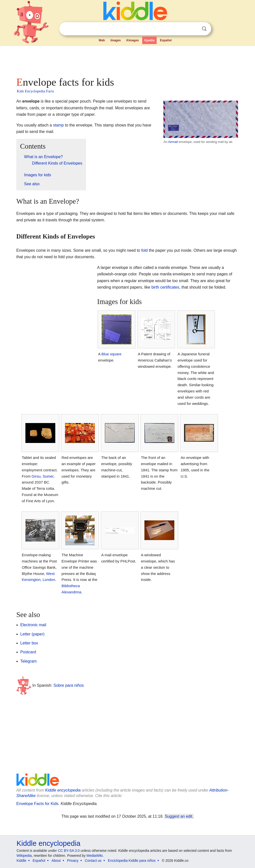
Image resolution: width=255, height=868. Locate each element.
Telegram (29, 661)
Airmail (173, 142)
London (49, 580)
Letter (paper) (32, 634)
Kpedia (149, 40)
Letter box (29, 643)
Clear (194, 29)
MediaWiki (95, 856)
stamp (59, 125)
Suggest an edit (179, 816)
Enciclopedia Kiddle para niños (132, 861)
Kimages (132, 40)
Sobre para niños (69, 685)
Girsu (36, 476)
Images (116, 40)
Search (204, 29)
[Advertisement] (127, 60)
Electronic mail (33, 625)
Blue (105, 354)
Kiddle (22, 861)
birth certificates (165, 287)
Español (166, 40)
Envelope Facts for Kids (37, 804)
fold (144, 250)
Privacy (73, 861)
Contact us (93, 861)
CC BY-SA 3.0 (69, 851)
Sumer (48, 476)
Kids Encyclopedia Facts (35, 91)
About (56, 861)
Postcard (28, 652)
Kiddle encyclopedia (63, 790)
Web (102, 40)
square (116, 354)
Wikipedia (24, 856)
